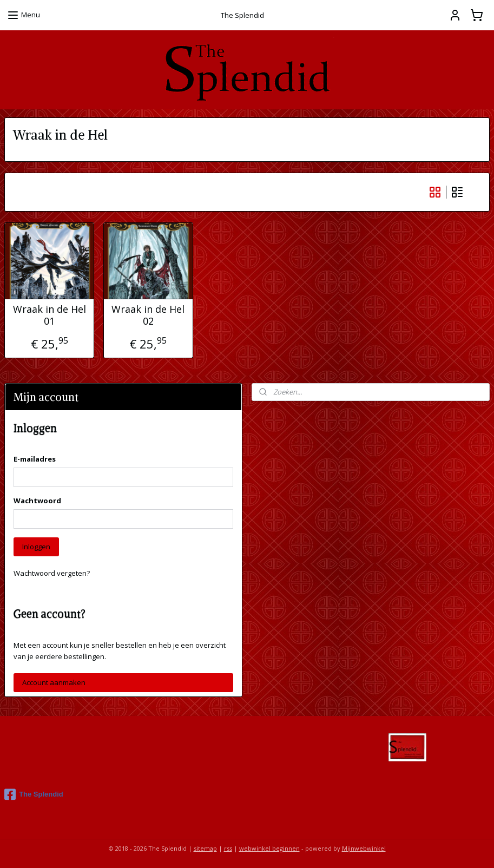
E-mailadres (35, 459)
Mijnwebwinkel (364, 848)
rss (228, 848)
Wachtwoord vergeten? (52, 573)
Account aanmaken (54, 682)
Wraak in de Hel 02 (148, 315)
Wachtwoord (37, 501)
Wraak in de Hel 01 (50, 315)
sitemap (205, 848)
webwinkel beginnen (269, 848)
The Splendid (34, 794)
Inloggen (36, 547)
